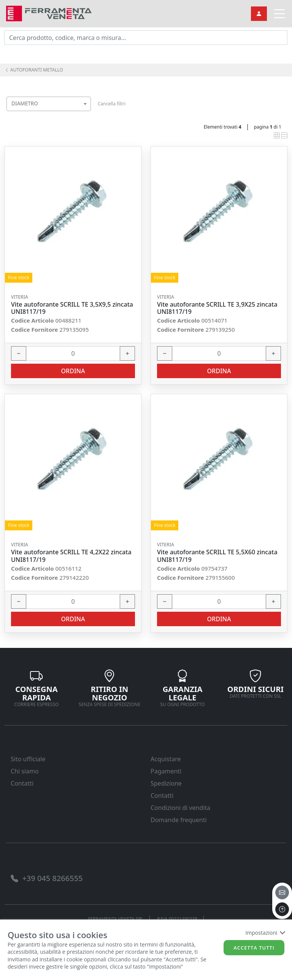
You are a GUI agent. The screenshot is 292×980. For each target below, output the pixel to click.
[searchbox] (87, 113)
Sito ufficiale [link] (28, 759)
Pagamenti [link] (166, 771)
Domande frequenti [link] (179, 820)
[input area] (146, 38)
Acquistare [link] (166, 759)
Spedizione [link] (166, 783)
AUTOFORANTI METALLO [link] (34, 70)
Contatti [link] (22, 783)
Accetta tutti (254, 948)
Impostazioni (265, 933)
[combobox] (49, 104)
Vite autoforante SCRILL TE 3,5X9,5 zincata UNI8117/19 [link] (72, 308)
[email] (282, 892)
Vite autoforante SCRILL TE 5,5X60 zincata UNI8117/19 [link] (217, 556)
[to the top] (282, 909)
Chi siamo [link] (25, 771)
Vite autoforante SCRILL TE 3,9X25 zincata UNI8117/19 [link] (217, 308)
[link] (49, 13)
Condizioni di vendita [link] (180, 808)
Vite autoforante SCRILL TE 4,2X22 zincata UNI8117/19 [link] (71, 556)
